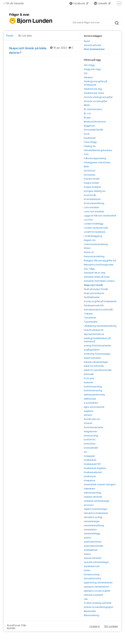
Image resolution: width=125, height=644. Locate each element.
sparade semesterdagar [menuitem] (96, 562)
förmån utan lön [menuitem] (92, 419)
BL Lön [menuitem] (87, 113)
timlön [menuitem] (87, 570)
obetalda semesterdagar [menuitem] (97, 501)
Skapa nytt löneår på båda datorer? (43, 50)
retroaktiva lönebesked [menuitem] (96, 513)
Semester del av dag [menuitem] (94, 273)
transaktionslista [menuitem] (92, 578)
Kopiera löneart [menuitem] (92, 179)
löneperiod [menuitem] (89, 480)
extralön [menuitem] (88, 415)
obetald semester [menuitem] (93, 497)
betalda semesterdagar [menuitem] (96, 362)
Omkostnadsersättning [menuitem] (96, 244)
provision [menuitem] (89, 505)
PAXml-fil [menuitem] (89, 252)
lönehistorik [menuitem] (90, 476)
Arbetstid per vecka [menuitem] (94, 93)
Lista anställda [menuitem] (91, 207)
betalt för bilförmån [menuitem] (94, 366)
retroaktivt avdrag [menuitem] (93, 517)
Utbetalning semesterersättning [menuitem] (100, 326)
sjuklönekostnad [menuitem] (92, 542)
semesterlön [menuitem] (90, 530)
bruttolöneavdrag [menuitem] (93, 387)
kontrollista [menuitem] (90, 444)
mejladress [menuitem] (90, 489)
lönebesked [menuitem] (90, 460)
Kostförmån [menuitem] (90, 195)
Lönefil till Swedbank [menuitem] (95, 232)
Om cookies (111, 626)
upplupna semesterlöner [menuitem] (96, 587)
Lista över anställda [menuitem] (94, 211)
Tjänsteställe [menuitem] (91, 322)
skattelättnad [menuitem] (91, 550)
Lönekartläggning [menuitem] (93, 236)
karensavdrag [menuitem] (91, 436)
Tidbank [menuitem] (88, 314)
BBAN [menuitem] (87, 105)
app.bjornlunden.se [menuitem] (94, 334)
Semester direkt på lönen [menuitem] (97, 277)
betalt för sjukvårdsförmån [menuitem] (98, 370)
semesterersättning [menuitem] (94, 525)
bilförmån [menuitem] (89, 374)
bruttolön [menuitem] (89, 382)
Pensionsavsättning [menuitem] (94, 256)
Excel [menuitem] (87, 134)
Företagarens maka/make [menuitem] (97, 162)
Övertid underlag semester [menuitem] (98, 603)
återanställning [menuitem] (91, 615)
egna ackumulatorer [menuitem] (94, 407)
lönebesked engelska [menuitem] (95, 468)
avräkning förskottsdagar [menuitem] (97, 354)
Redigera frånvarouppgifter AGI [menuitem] (100, 261)
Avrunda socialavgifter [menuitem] (95, 101)
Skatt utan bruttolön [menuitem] (94, 293)
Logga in (95, 626)
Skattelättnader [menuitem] (92, 297)
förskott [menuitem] (88, 423)
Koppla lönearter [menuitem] (92, 187)
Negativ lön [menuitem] (90, 240)
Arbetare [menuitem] (88, 77)
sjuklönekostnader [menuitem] (93, 546)
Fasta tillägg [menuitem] (90, 142)
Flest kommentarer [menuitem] (94, 49)
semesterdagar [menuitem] (92, 521)
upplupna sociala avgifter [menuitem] (97, 591)
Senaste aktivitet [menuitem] (92, 45)
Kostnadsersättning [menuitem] (94, 203)
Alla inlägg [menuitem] (89, 65)
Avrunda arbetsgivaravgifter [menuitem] (98, 97)
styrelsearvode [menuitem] (92, 566)
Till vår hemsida (14, 3)
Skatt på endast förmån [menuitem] (96, 289)
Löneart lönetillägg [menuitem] (93, 224)
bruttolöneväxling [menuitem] (93, 390)
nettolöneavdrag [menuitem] (92, 493)
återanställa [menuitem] (90, 611)
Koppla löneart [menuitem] (91, 183)
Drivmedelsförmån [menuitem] (93, 130)
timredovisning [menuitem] (92, 574)
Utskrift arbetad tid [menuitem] (94, 330)
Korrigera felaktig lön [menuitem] (95, 191)
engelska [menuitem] (89, 411)
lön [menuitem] (85, 452)
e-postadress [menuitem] (91, 403)
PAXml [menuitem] (87, 248)
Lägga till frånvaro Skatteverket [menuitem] (100, 216)
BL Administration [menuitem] (93, 109)
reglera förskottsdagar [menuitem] (96, 509)
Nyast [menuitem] (87, 41)
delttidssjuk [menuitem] (90, 399)
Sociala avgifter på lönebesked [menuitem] (100, 301)
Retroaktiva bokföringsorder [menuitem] (99, 265)
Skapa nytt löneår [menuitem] (93, 285)
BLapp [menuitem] (87, 118)
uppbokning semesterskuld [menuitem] (98, 583)
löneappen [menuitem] (89, 456)
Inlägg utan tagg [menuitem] (92, 69)
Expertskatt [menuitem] (90, 138)
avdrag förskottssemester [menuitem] (97, 346)
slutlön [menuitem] (87, 554)
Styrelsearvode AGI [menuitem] (94, 305)
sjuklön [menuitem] (88, 538)
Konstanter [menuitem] (89, 175)
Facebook (78, 3)
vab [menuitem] (86, 599)
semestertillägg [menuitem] (92, 533)
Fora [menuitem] (86, 154)
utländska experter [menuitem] (93, 595)
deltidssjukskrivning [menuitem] (94, 395)
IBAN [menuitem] (86, 167)
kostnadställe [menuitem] (91, 448)
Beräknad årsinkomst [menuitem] (95, 122)
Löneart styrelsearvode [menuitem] (96, 228)
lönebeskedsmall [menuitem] (93, 472)
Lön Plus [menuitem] (88, 220)
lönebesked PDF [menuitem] (92, 464)
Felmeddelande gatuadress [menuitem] (98, 150)
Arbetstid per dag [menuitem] (93, 89)
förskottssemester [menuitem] (93, 427)
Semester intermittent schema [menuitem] (99, 281)
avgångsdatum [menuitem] (92, 350)
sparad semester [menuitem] (93, 558)
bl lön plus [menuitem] (89, 378)
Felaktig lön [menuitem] (90, 146)
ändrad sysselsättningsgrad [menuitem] (98, 607)
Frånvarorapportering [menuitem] (95, 158)
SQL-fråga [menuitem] (89, 269)
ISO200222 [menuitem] (90, 171)
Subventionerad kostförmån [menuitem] (98, 310)
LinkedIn (101, 3)
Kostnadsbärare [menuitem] (92, 199)
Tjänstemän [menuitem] (90, 318)
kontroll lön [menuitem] (90, 440)
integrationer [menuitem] (90, 431)
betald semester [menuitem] (92, 358)
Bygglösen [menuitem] (89, 126)
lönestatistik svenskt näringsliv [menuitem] (100, 484)
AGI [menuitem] (86, 73)
